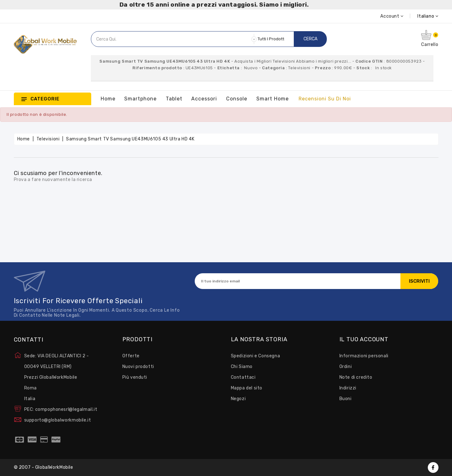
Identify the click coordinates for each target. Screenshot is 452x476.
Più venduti (135, 377)
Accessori (204, 99)
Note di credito (356, 377)
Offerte (131, 356)
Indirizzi (348, 388)
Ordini (346, 367)
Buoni (346, 399)
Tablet (174, 99)
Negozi (238, 399)
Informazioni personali (364, 356)
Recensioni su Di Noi (325, 99)
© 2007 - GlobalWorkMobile (44, 467)
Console (237, 99)
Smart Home (273, 99)
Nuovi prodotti (138, 367)
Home (108, 99)
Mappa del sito (247, 388)
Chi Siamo (242, 367)
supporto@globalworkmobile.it (58, 420)
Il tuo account (364, 340)
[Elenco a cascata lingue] (421, 16)
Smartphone (140, 99)
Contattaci (243, 377)
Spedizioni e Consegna (256, 356)
